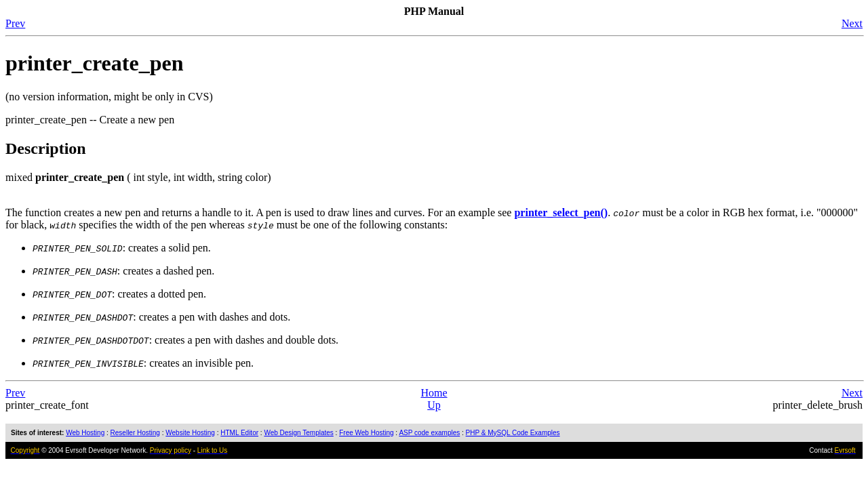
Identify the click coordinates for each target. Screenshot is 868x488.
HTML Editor (239, 433)
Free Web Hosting (366, 433)
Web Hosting (85, 433)
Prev (15, 23)
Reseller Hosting (135, 433)
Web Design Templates (298, 433)
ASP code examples (429, 433)
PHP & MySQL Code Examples (513, 433)
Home (434, 393)
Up (434, 405)
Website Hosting (190, 433)
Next (852, 23)
